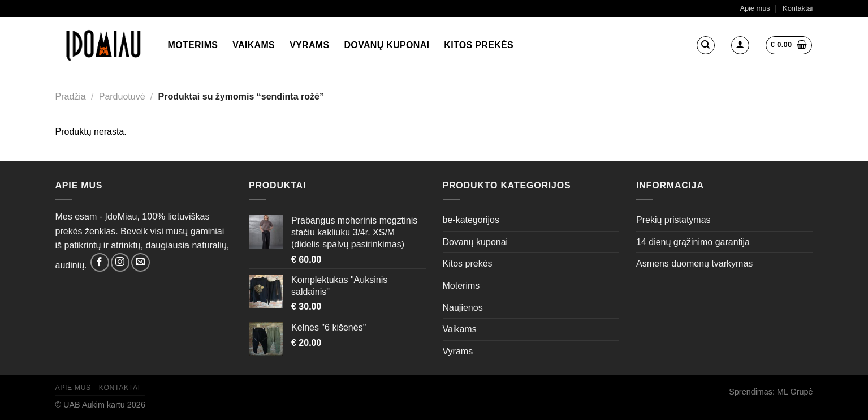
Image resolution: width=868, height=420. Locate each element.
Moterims (193, 45)
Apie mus (755, 8)
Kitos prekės (479, 45)
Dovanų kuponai (387, 45)
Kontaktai (798, 8)
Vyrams (309, 45)
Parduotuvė (122, 97)
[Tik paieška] (706, 45)
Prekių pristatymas (673, 220)
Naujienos (463, 308)
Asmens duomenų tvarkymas (694, 263)
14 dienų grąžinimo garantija (693, 242)
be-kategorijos (471, 220)
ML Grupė (795, 392)
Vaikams (254, 45)
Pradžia (71, 97)
